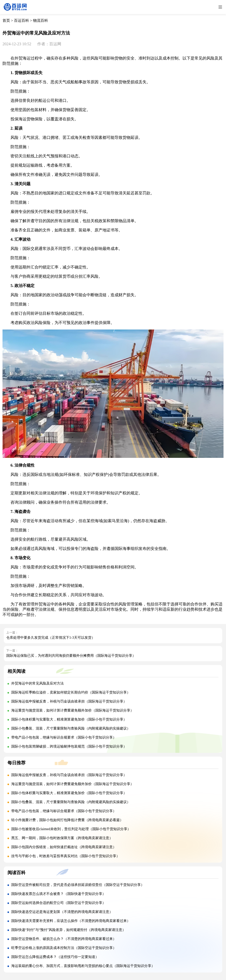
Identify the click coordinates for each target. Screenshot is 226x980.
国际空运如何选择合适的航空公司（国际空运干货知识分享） (58, 903)
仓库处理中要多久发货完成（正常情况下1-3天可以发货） (51, 638)
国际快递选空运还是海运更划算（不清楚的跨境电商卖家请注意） (62, 912)
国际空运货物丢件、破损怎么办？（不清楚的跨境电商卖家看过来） (64, 939)
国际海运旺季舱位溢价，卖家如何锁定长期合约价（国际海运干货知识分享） (71, 692)
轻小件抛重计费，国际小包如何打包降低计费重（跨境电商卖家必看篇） (67, 820)
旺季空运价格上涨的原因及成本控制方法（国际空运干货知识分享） (64, 948)
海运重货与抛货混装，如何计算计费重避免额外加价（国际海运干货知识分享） (72, 710)
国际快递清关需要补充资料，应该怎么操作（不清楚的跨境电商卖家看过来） (71, 921)
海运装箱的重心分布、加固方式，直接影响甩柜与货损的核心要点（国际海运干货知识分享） (83, 966)
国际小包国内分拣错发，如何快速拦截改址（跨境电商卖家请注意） (64, 847)
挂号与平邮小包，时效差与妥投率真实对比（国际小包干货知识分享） (65, 856)
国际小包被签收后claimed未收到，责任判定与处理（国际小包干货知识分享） (71, 829)
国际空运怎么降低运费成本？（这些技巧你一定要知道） (55, 957)
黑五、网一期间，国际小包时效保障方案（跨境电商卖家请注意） (62, 838)
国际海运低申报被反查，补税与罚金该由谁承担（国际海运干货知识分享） (69, 701)
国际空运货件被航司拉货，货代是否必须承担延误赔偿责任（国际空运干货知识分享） (78, 885)
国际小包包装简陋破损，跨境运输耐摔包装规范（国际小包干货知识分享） (69, 746)
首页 (6, 21)
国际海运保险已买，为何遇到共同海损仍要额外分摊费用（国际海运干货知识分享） (71, 656)
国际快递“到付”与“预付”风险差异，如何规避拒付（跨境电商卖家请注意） (69, 930)
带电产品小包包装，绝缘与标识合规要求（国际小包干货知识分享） (64, 737)
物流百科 (40, 21)
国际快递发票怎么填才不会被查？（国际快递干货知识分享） (58, 894)
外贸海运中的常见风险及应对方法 (37, 683)
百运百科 (21, 21)
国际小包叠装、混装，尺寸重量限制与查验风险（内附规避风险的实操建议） (71, 728)
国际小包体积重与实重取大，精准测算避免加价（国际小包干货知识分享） (69, 719)
